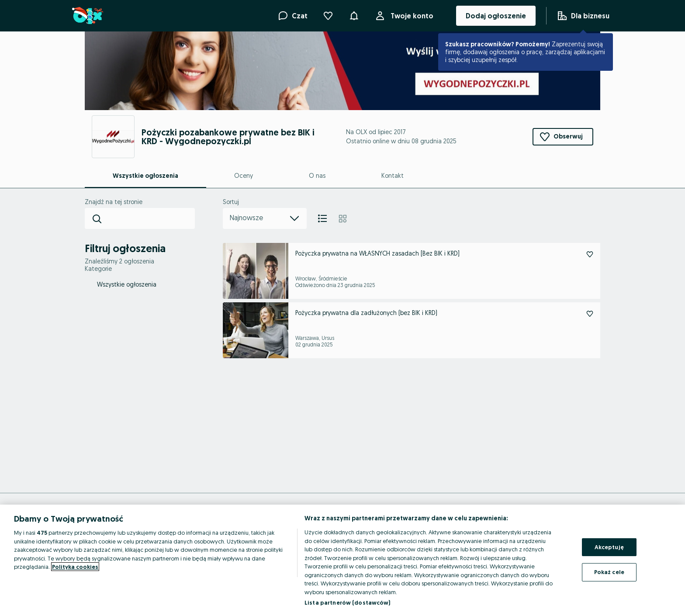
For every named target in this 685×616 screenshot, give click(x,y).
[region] (342, 560)
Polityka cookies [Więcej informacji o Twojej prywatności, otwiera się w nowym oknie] (75, 567)
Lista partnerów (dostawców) (348, 602)
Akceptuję (609, 547)
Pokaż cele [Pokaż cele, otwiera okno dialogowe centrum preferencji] (609, 572)
